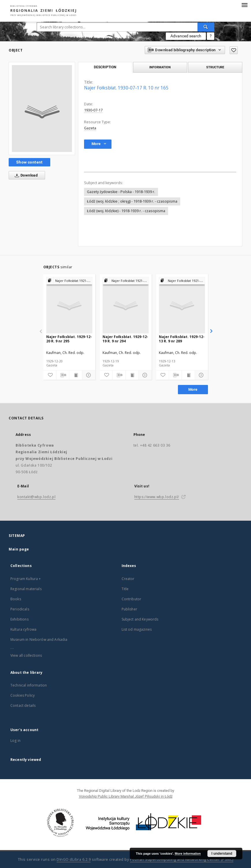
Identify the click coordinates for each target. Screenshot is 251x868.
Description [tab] (105, 67)
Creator (128, 579)
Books (16, 599)
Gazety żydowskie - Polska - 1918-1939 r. (121, 192)
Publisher (129, 609)
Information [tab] (160, 67)
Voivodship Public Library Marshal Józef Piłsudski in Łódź (126, 796)
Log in (15, 741)
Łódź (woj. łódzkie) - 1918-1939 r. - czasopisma (126, 211)
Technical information (29, 685)
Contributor (132, 599)
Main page (19, 549)
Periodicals (20, 609)
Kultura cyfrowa (23, 629)
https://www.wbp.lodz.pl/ (157, 497)
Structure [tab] (215, 67)
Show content (29, 162)
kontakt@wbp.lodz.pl (36, 497)
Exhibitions (19, 619)
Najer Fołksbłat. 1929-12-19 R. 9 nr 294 (125, 339)
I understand (222, 854)
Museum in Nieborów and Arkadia (39, 639)
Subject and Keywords (140, 619)
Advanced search (186, 36)
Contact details (23, 705)
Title (125, 589)
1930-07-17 (93, 110)
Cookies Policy (23, 695)
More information (188, 854)
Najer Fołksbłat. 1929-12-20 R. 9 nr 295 (69, 339)
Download (25, 175)
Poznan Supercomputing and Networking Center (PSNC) (182, 859)
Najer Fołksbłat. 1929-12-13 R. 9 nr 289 (182, 339)
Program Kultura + (26, 579)
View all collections (26, 655)
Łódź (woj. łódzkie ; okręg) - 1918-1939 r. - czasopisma (132, 201)
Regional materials (26, 589)
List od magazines (137, 629)
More (193, 389)
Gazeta (90, 128)
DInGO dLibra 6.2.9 (74, 859)
